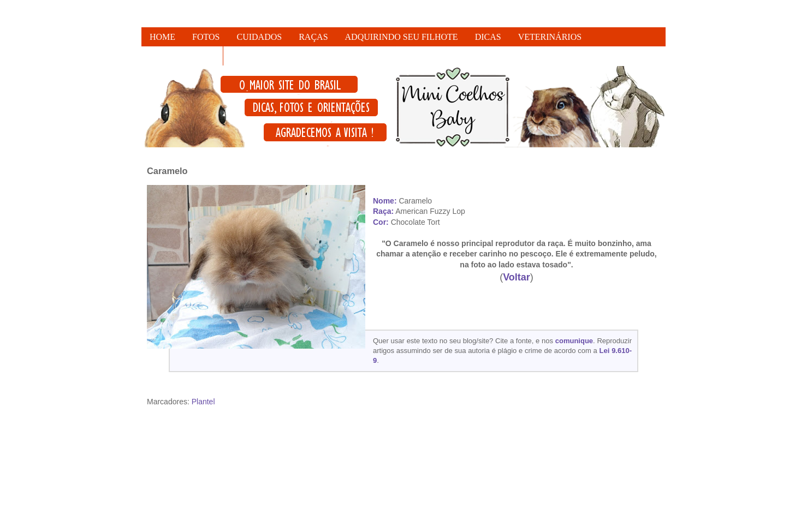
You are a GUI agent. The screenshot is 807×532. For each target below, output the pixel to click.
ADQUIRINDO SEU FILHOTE (402, 37)
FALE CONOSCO (182, 56)
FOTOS (206, 37)
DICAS (488, 37)
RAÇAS (313, 37)
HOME (162, 37)
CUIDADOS (260, 37)
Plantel (203, 402)
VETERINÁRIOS (550, 37)
